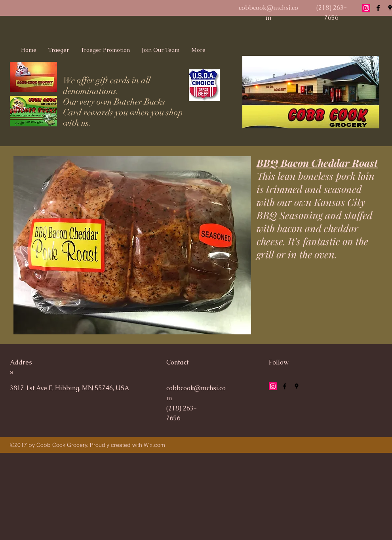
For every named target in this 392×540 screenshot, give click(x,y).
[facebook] (378, 8)
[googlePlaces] (297, 386)
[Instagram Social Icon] (366, 8)
